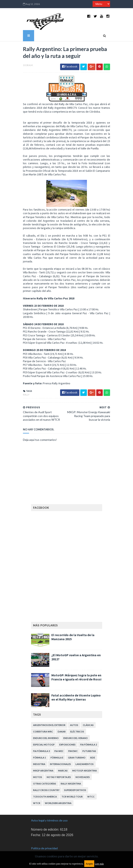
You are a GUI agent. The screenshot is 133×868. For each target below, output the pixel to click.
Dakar (62, 723)
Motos (38, 769)
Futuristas (89, 743)
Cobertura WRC (43, 723)
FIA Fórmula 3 (41, 743)
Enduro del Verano (76, 729)
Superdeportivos (75, 782)
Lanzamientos (85, 756)
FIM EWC (73, 743)
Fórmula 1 (39, 749)
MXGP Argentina (43, 762)
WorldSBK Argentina (58, 795)
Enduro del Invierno (46, 729)
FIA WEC (59, 743)
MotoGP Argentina (85, 762)
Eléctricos (77, 723)
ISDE (93, 749)
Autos (74, 716)
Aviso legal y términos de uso (49, 812)
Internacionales (60, 756)
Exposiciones (67, 736)
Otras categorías (45, 775)
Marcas (63, 762)
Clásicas (88, 716)
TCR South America (45, 788)
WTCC (91, 788)
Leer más (99, 864)
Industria (39, 756)
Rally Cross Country (46, 782)
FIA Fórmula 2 (89, 736)
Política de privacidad (44, 839)
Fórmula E (57, 749)
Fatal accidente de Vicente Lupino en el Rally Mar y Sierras (76, 689)
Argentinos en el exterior (49, 716)
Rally (24, 386)
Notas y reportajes (59, 769)
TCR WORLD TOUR (72, 788)
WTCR (37, 795)
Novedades (83, 769)
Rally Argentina (71, 775)
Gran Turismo (77, 749)
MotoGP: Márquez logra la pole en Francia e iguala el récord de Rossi (76, 669)
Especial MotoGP (44, 736)
